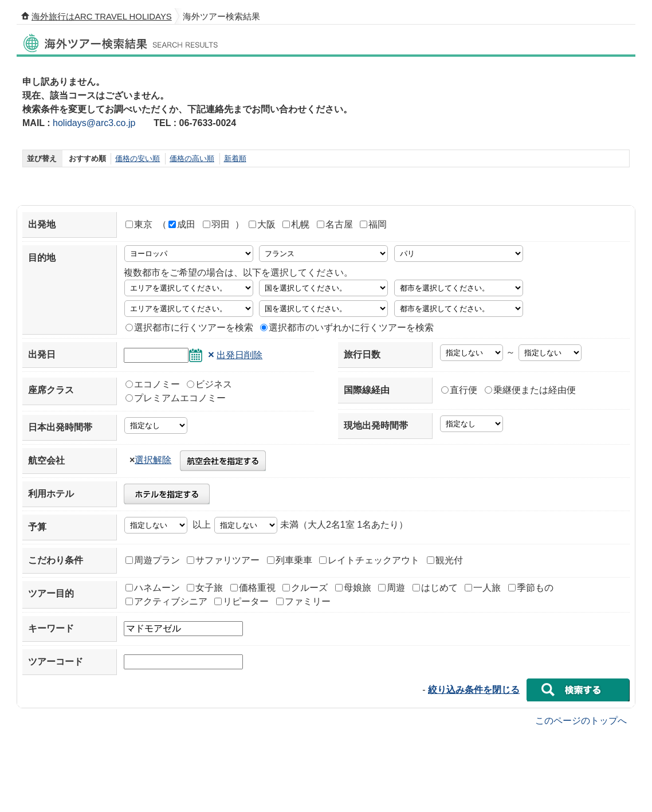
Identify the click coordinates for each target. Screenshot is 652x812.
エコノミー (153, 384)
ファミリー (303, 601)
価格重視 (253, 588)
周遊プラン (153, 560)
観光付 (445, 560)
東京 (139, 224)
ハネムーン (153, 588)
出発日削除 (239, 355)
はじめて (435, 588)
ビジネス (209, 384)
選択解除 (153, 460)
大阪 (262, 224)
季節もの (531, 588)
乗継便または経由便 (530, 390)
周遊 (392, 588)
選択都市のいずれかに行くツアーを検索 (347, 327)
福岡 (373, 224)
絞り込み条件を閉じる (474, 690)
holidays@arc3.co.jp (94, 123)
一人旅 (483, 588)
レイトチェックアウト (369, 560)
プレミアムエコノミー (176, 398)
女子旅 (205, 588)
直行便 (459, 390)
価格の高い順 (192, 158)
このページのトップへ (581, 720)
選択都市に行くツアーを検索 (189, 327)
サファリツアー (223, 560)
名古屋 (335, 224)
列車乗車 (290, 560)
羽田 (216, 224)
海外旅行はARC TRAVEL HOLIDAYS (102, 17)
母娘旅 (353, 588)
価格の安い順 (138, 158)
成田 (182, 224)
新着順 (235, 158)
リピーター (241, 601)
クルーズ (305, 588)
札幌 (296, 224)
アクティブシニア (166, 601)
